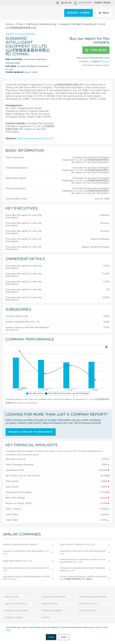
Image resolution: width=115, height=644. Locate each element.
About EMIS (12, 597)
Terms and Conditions (93, 597)
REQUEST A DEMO (78, 13)
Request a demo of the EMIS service (31, 432)
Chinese (105, 61)
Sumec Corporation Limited (20, 545)
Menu (104, 13)
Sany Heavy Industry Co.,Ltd (77, 545)
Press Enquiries (52, 611)
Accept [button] (51, 637)
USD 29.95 (96, 50)
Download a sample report (96, 65)
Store (46, 618)
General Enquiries (16, 611)
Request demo (14, 618)
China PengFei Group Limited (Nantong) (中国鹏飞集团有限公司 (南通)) (83, 578)
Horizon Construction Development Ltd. (83, 553)
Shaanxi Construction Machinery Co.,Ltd (26, 569)
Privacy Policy (88, 604)
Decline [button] (64, 637)
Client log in (102, 3)
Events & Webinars (54, 597)
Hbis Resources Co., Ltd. (18, 561)
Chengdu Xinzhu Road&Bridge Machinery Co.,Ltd (26, 578)
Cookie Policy (88, 611)
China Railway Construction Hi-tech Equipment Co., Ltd (83, 561)
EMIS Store (83, 3)
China (19, 24)
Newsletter (49, 604)
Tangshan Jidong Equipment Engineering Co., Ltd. (83, 569)
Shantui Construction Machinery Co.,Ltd (26, 553)
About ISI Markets (16, 604)
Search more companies (20, 34)
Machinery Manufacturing (41, 24)
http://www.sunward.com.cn (35, 139)
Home (9, 24)
